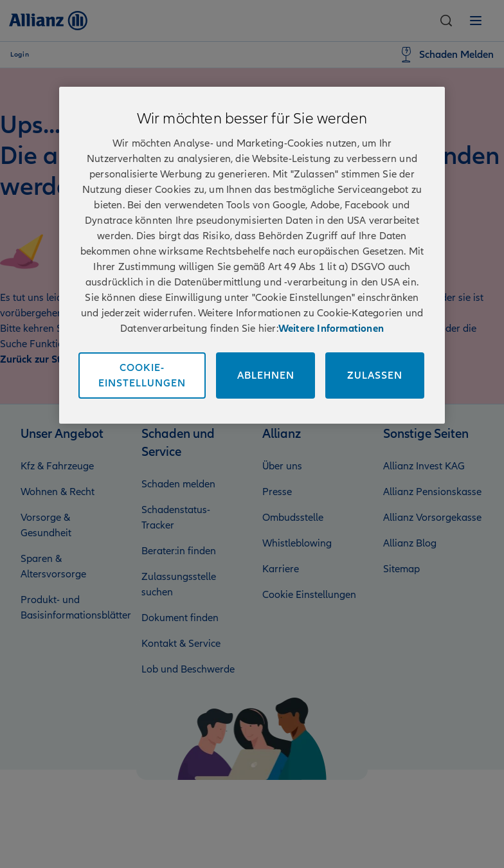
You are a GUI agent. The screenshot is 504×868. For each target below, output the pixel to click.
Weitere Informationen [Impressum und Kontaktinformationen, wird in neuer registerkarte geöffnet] (331, 328)
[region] (252, 255)
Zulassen (375, 375)
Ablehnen (266, 375)
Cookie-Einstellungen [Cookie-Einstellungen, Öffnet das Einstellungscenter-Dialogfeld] (142, 375)
